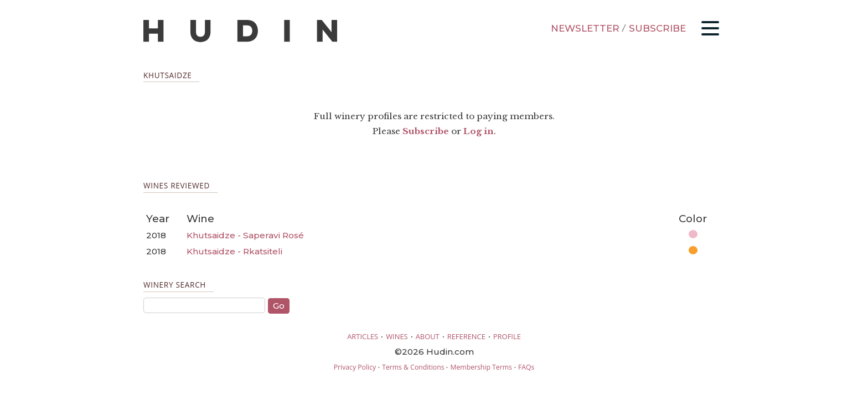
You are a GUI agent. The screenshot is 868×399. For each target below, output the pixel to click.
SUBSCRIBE (657, 28)
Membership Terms (481, 367)
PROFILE (507, 336)
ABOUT (428, 336)
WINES (397, 336)
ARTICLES (363, 336)
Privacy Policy (355, 367)
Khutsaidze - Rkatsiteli (234, 251)
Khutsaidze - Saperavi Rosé (245, 235)
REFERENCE (466, 336)
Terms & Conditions (413, 367)
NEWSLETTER (585, 28)
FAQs (526, 367)
